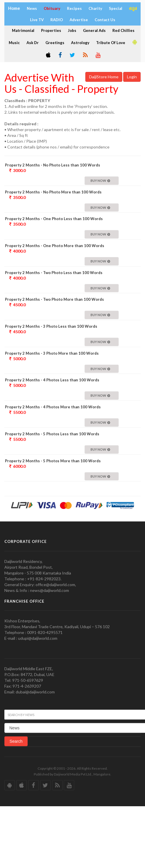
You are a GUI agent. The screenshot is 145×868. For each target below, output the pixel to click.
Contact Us (105, 20)
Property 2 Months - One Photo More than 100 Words (55, 246)
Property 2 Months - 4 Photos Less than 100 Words (52, 380)
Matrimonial (23, 30)
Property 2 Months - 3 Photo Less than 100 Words (51, 326)
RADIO (57, 20)
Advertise (79, 20)
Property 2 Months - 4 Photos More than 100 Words (53, 407)
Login (132, 77)
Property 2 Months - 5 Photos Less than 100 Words (52, 434)
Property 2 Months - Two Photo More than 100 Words (54, 299)
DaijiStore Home (104, 77)
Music (14, 43)
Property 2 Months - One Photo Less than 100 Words (54, 219)
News (32, 8)
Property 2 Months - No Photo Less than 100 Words (53, 165)
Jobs (72, 30)
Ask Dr (33, 43)
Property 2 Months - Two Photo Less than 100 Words (54, 273)
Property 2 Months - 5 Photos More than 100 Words (53, 461)
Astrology (80, 43)
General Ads (94, 30)
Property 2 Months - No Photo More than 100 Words (53, 192)
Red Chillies (123, 30)
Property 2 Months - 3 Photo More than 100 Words (52, 353)
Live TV (37, 20)
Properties (51, 30)
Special (116, 8)
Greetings (55, 43)
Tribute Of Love (111, 43)
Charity (95, 8)
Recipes (74, 8)
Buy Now (100, 181)
